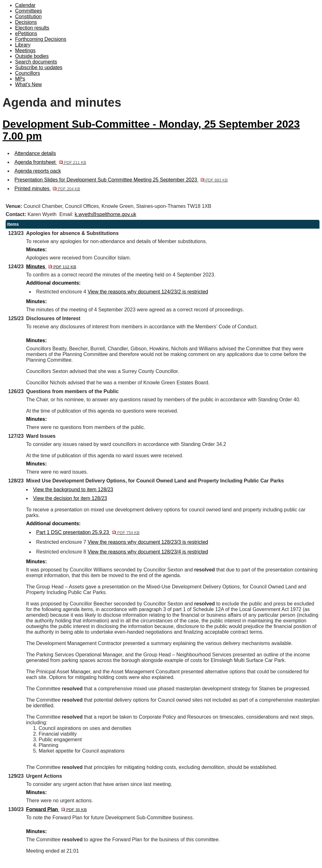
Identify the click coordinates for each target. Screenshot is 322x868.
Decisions (26, 22)
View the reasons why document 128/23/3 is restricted (148, 542)
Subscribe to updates (39, 67)
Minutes (51, 267)
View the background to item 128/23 (73, 490)
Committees (28, 11)
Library (23, 45)
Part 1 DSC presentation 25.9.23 (88, 532)
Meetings (25, 50)
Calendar (25, 5)
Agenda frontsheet (50, 162)
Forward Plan (56, 809)
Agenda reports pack (38, 171)
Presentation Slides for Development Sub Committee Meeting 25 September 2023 (121, 180)
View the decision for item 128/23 (70, 498)
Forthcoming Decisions (41, 39)
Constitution (28, 17)
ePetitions (26, 33)
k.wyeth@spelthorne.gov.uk (106, 214)
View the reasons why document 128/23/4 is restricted (148, 552)
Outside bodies (32, 56)
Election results (32, 28)
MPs (20, 79)
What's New (28, 84)
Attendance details (35, 153)
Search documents (36, 62)
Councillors (28, 73)
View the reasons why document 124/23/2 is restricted (148, 292)
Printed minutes (47, 189)
